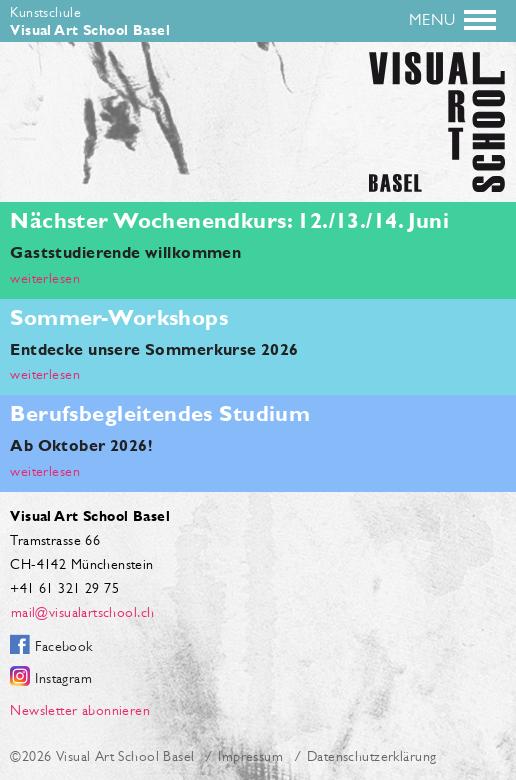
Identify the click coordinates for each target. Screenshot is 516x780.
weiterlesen (45, 278)
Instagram (63, 678)
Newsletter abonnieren (80, 710)
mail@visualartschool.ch (82, 612)
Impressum (250, 756)
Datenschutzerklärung (371, 756)
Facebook (63, 646)
